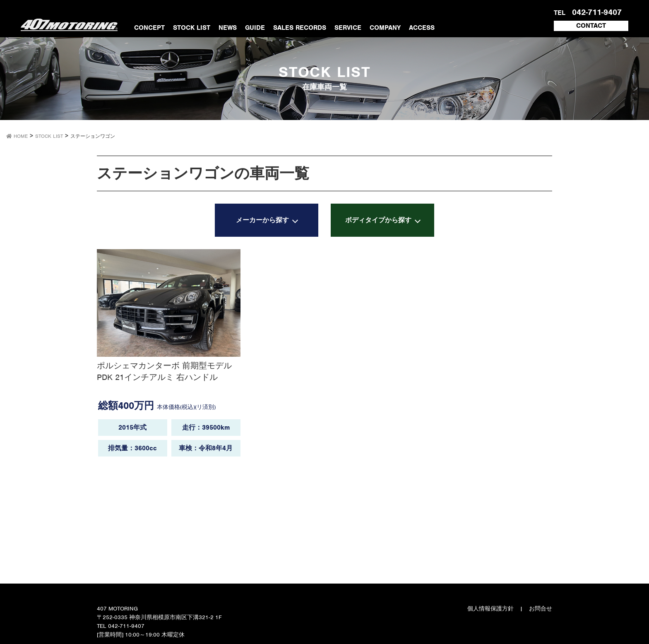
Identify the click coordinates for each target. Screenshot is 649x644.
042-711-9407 (596, 12)
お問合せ (541, 609)
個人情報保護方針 (490, 609)
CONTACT (591, 26)
